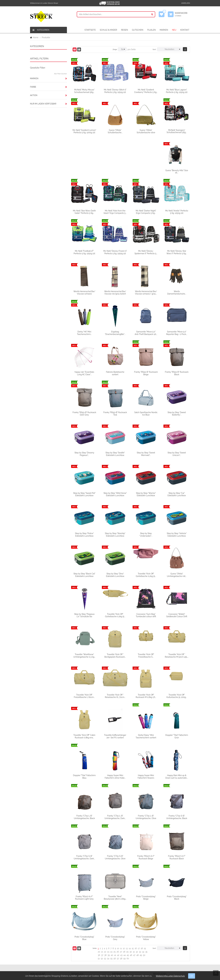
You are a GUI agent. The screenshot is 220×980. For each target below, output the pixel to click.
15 (133, 907)
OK (192, 976)
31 (134, 910)
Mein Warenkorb (40, 949)
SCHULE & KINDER (108, 30)
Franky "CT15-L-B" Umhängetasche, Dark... (146, 776)
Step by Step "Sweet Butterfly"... (84, 413)
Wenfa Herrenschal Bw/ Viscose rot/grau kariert (146, 252)
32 (137, 910)
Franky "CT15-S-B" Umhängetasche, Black (84, 816)
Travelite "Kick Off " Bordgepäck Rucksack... (146, 615)
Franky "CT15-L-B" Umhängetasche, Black (115, 776)
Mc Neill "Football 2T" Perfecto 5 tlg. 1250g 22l (115, 212)
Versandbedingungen (124, 944)
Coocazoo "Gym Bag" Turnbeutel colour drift (177, 574)
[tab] (48, 78)
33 (140, 910)
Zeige (115, 49)
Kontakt (77, 939)
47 (134, 914)
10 (118, 907)
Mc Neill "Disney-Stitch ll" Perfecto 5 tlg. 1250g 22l (115, 91)
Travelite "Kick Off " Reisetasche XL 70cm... (146, 655)
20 (99, 910)
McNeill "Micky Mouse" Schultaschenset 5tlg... (84, 91)
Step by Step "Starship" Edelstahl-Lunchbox (146, 494)
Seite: (95, 907)
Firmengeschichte (81, 944)
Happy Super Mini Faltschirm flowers (177, 735)
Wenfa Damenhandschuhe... (84, 292)
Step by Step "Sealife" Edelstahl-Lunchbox (146, 413)
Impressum (160, 944)
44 (125, 914)
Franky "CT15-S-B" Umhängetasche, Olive (146, 816)
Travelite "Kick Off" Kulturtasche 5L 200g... (84, 695)
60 (128, 917)
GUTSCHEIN (137, 30)
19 (145, 907)
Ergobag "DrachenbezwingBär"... (146, 292)
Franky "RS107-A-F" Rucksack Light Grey (115, 856)
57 (118, 917)
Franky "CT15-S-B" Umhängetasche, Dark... (115, 816)
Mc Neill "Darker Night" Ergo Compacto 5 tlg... (177, 171)
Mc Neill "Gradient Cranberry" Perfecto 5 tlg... (146, 91)
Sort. (154, 49)
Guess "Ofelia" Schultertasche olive (146, 131)
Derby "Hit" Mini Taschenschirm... (115, 292)
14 (130, 907)
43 (121, 914)
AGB (157, 939)
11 (121, 907)
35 (146, 910)
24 (111, 910)
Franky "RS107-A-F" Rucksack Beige (177, 816)
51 (99, 917)
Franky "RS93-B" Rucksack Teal (146, 373)
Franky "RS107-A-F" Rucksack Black (84, 856)
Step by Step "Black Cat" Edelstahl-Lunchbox (115, 534)
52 (102, 917)
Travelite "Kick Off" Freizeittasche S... (177, 615)
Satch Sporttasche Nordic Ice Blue (177, 373)
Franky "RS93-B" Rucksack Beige (177, 333)
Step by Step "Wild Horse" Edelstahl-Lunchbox (146, 453)
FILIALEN (151, 30)
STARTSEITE (90, 30)
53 (105, 917)
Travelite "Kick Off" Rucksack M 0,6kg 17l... (177, 655)
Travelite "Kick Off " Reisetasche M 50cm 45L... (84, 655)
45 (128, 914)
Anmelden (186, 3)
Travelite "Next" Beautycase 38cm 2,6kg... (146, 856)
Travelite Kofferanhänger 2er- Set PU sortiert (146, 695)
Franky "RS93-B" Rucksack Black (84, 373)
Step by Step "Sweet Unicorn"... (84, 453)
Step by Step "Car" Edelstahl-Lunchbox (84, 494)
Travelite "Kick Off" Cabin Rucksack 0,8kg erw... (115, 695)
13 (127, 907)
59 (124, 917)
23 (108, 910)
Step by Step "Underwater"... (177, 494)
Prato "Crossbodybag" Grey (146, 896)
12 (124, 907)
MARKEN (164, 30)
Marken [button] (34, 78)
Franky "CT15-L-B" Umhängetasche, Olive (177, 776)
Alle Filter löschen (60, 74)
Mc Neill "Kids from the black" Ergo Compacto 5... (146, 171)
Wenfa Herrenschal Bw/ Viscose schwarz (115, 252)
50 (144, 914)
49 (141, 914)
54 (108, 917)
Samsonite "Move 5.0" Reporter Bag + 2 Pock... (84, 333)
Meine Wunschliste (41, 944)
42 (118, 914)
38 (105, 914)
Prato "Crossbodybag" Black (84, 896)
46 (131, 914)
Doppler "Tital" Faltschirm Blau (115, 735)
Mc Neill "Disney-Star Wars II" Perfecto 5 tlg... (84, 252)
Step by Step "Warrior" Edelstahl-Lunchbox (177, 453)
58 (121, 917)
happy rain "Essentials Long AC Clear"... (115, 333)
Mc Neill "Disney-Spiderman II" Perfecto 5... (177, 212)
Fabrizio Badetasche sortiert (146, 333)
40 (112, 914)
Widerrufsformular (123, 953)
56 (115, 917)
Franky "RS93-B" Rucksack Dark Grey (115, 373)
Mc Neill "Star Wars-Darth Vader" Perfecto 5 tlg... (115, 171)
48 (137, 914)
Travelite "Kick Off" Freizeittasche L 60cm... (115, 655)
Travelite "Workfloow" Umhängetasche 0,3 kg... (115, 615)
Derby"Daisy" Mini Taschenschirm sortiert (177, 695)
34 (143, 910)
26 (118, 910)
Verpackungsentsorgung (125, 939)
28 (124, 910)
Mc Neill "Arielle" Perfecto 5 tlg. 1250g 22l (84, 212)
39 (109, 914)
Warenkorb (182, 14)
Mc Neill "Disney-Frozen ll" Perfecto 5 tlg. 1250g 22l (146, 212)
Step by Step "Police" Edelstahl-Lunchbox (115, 494)
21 (102, 910)
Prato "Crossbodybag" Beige (177, 856)
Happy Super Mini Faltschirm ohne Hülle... (146, 735)
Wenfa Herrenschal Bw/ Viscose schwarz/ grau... (177, 252)
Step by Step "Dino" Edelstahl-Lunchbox (146, 534)
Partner (77, 953)
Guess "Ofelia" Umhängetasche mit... (84, 574)
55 (111, 917)
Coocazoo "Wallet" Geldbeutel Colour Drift (84, 615)
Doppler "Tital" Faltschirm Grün (84, 735)
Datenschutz (161, 949)
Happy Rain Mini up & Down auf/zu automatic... (84, 776)
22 (105, 910)
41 (115, 914)
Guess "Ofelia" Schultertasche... (115, 131)
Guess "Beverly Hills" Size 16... (84, 171)
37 (102, 914)
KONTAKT (185, 30)
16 (136, 907)
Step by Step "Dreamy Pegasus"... (115, 413)
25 (115, 910)
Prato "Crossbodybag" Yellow (177, 896)
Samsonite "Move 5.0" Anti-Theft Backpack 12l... (177, 292)
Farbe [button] (33, 87)
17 (139, 907)
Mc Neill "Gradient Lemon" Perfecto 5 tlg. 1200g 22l (84, 131)
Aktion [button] (34, 95)
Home (36, 37)
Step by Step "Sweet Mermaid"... (177, 413)
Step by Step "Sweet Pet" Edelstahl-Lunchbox (115, 453)
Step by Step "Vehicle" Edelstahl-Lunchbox (84, 534)
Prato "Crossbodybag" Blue (115, 896)
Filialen (76, 949)
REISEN (125, 30)
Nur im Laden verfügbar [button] (43, 104)
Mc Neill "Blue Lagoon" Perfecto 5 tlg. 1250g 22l (177, 91)
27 (121, 910)
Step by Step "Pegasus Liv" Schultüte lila (115, 574)
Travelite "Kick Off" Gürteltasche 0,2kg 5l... (177, 534)
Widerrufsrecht (121, 949)
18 (142, 907)
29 (127, 910)
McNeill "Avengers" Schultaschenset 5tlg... (177, 131)
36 (99, 914)
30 (131, 910)
